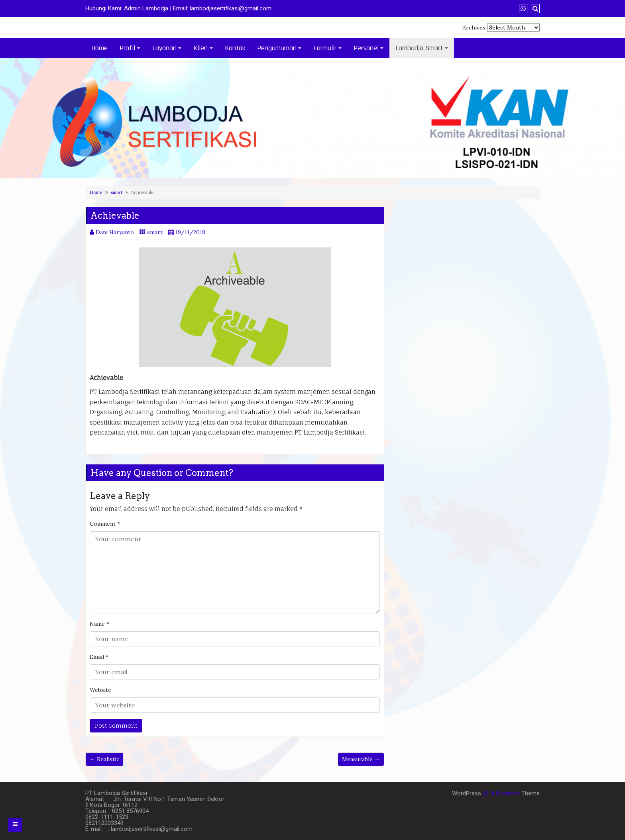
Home (99, 48)
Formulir (325, 48)
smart (117, 192)
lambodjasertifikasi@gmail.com (231, 8)
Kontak (235, 48)
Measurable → (361, 759)
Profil (127, 48)
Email (99, 657)
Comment (105, 524)
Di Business (501, 793)
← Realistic (104, 759)
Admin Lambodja (146, 8)
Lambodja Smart (419, 48)
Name (99, 624)
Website (100, 690)
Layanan (164, 48)
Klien (200, 48)
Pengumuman (277, 48)
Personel (366, 48)
